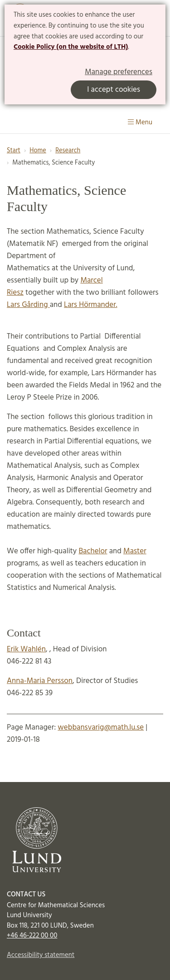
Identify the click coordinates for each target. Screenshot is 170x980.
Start (14, 151)
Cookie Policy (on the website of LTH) (71, 47)
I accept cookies (114, 90)
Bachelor (93, 551)
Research (68, 151)
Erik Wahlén (26, 649)
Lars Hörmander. (91, 305)
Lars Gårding (28, 305)
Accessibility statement (41, 955)
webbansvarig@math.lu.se (101, 728)
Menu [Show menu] (140, 122)
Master (135, 551)
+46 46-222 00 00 (32, 936)
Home (38, 151)
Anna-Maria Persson (40, 681)
